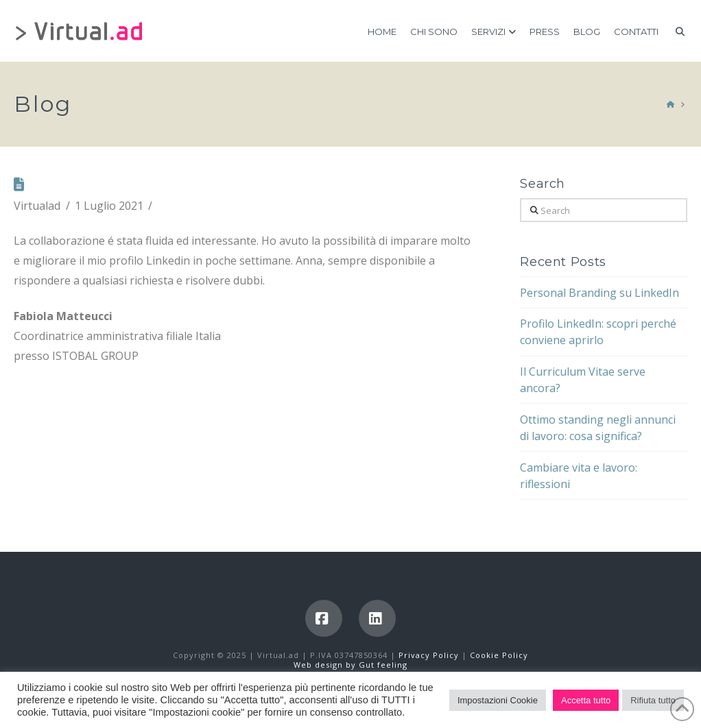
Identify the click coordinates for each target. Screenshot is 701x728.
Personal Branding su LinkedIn (599, 293)
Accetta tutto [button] (586, 700)
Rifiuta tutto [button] (653, 700)
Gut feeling (383, 665)
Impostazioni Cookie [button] (498, 700)
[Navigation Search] (676, 31)
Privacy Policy (430, 655)
